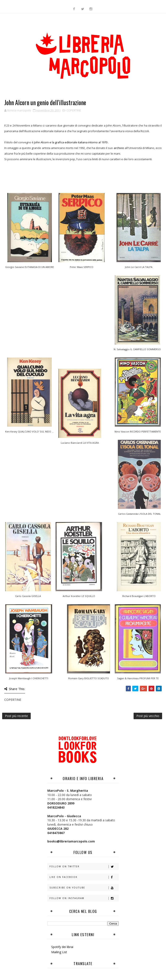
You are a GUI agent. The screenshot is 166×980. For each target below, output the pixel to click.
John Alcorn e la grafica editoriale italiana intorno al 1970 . (71, 142)
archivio (119, 148)
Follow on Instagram (84, 898)
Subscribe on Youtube (84, 888)
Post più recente (16, 716)
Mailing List (59, 952)
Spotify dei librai (62, 947)
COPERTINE (74, 110)
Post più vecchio (148, 716)
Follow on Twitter (84, 867)
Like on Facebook (84, 877)
